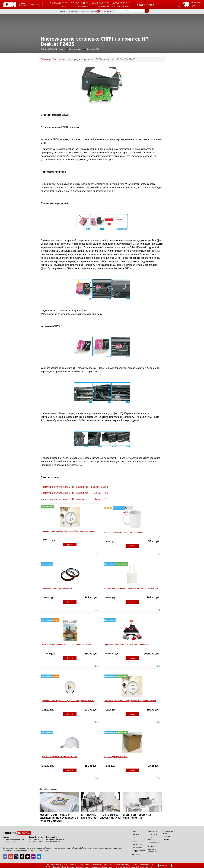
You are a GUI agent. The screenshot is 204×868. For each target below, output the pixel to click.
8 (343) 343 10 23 (100, 3)
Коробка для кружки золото (116, 757)
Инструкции (137, 847)
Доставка (85, 11)
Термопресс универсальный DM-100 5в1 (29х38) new (126, 645)
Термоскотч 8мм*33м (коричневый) (57, 588)
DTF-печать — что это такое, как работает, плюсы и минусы (101, 816)
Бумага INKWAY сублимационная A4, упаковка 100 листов (67, 645)
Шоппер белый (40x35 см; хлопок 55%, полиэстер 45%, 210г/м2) (131, 588)
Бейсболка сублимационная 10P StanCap (60, 757)
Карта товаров (151, 839)
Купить (70, 545)
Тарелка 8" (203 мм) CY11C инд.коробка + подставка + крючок (130, 701)
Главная (62, 11)
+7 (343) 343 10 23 (53, 842)
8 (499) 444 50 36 (58, 3)
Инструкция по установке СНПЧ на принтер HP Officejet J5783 (75, 499)
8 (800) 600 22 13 (121, 3)
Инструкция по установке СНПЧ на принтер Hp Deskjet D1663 (74, 487)
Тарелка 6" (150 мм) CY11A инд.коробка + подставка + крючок (68, 701)
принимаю (165, 866)
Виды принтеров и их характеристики (137, 816)
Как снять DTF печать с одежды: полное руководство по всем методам (59, 818)
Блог (134, 838)
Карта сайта (152, 834)
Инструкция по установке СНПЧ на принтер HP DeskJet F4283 (75, 493)
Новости (136, 834)
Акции (94, 11)
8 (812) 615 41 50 (79, 3)
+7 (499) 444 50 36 (10, 842)
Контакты (108, 11)
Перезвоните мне (145, 5)
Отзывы (151, 846)
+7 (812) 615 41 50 (36, 842)
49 (98, 11)
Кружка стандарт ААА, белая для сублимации (124, 532)
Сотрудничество (139, 851)
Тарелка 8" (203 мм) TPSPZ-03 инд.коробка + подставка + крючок (69, 531)
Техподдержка (153, 843)
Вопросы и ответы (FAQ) (153, 850)
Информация (153, 831)
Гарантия (166, 836)
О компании (72, 11)
